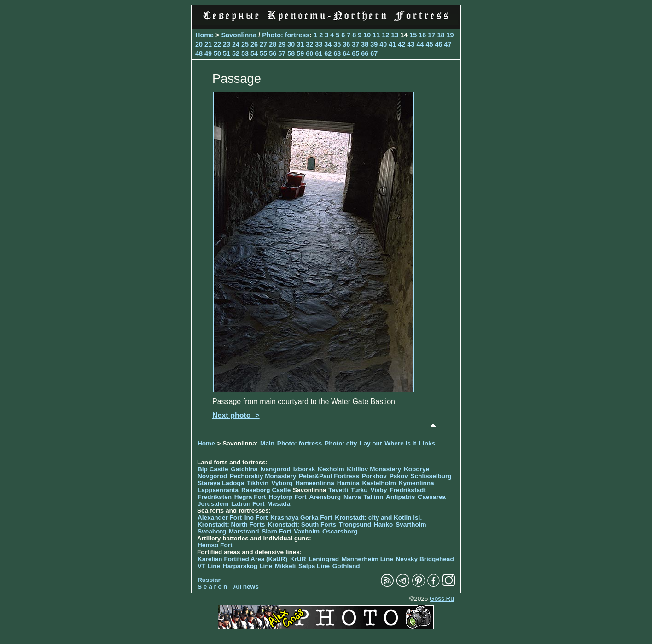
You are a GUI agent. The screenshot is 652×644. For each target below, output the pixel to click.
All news (246, 587)
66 (365, 53)
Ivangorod (275, 469)
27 (263, 44)
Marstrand (244, 531)
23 (227, 44)
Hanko (384, 524)
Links (427, 443)
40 (383, 44)
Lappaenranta (218, 490)
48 (199, 53)
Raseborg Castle (266, 490)
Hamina (348, 483)
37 (355, 44)
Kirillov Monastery (374, 469)
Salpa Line (314, 566)
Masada (279, 504)
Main (267, 443)
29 (282, 44)
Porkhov (374, 476)
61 (319, 53)
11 (376, 35)
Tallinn (374, 497)
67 (374, 53)
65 (355, 53)
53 (245, 53)
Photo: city (341, 443)
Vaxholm (307, 531)
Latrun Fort (248, 504)
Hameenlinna (315, 483)
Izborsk (304, 469)
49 (208, 53)
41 (392, 44)
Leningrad (324, 559)
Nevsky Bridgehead (425, 559)
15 (413, 35)
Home (204, 35)
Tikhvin (258, 483)
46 (438, 44)
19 (450, 35)
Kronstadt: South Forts (302, 524)
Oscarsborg (340, 531)
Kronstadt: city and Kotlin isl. (378, 518)
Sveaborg (212, 531)
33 (319, 44)
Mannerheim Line (367, 559)
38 (365, 44)
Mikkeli (285, 566)
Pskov (399, 476)
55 (263, 53)
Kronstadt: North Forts (232, 524)
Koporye (416, 469)
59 (300, 53)
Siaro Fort (276, 531)
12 (385, 35)
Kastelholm (379, 483)
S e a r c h (212, 587)
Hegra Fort (250, 497)
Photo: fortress (286, 35)
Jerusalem (213, 504)
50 (217, 53)
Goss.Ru (442, 599)
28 (273, 44)
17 (431, 35)
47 (448, 44)
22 (217, 44)
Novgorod (212, 476)
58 (291, 53)
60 (309, 53)
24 (236, 44)
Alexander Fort (220, 518)
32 (309, 44)
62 (328, 53)
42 (402, 44)
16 (422, 35)
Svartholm (411, 524)
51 (227, 53)
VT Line (209, 566)
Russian (210, 580)
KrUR (298, 559)
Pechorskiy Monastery (263, 476)
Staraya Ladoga (221, 483)
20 (199, 44)
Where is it (400, 443)
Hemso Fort (215, 545)
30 (291, 44)
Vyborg (282, 483)
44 (420, 44)
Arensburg (325, 497)
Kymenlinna (416, 483)
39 (374, 44)
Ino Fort (256, 518)
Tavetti (338, 490)
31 (300, 44)
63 (337, 53)
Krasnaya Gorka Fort (301, 518)
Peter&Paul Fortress (329, 476)
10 (367, 35)
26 (254, 44)
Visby (378, 490)
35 (337, 44)
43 (411, 44)
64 (346, 53)
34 (328, 44)
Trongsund (355, 524)
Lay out (371, 443)
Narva (352, 497)
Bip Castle (213, 469)
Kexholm (331, 469)
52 (236, 53)
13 (395, 35)
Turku (359, 490)
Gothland (346, 566)
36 (346, 44)
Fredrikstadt (408, 490)
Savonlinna (239, 35)
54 (254, 53)
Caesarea (431, 497)
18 (441, 35)
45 (429, 44)
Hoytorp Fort (287, 497)
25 (245, 44)
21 (208, 44)
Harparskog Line (247, 566)
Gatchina (244, 469)
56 (273, 53)
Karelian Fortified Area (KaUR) (242, 559)
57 (282, 53)
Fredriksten (215, 497)
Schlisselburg (431, 476)
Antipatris (400, 497)
